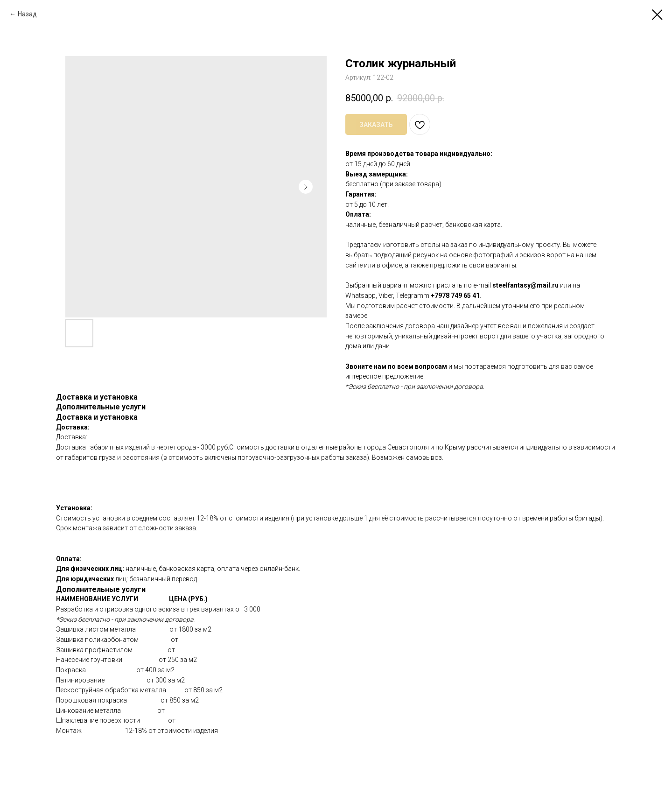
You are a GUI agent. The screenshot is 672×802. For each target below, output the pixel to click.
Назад (27, 14)
